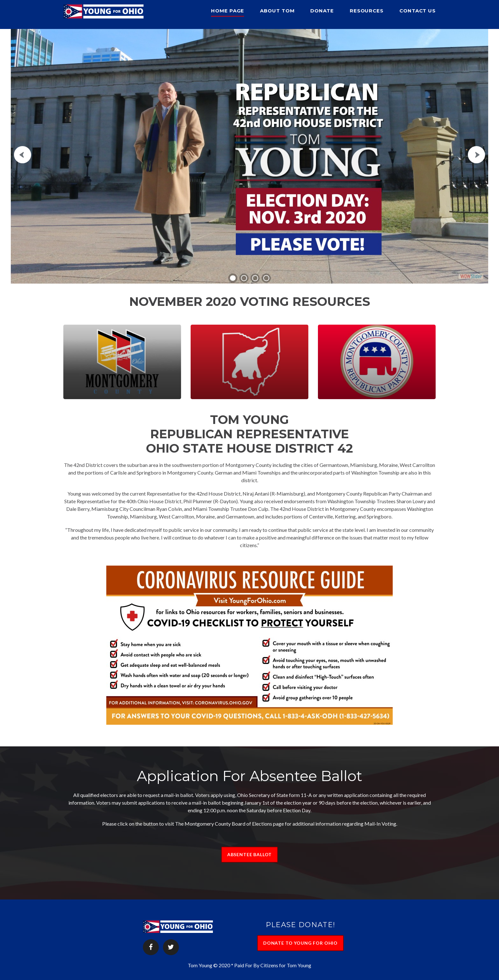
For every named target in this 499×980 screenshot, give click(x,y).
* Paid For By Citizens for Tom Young (271, 965)
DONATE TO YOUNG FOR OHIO (300, 943)
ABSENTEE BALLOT (250, 854)
